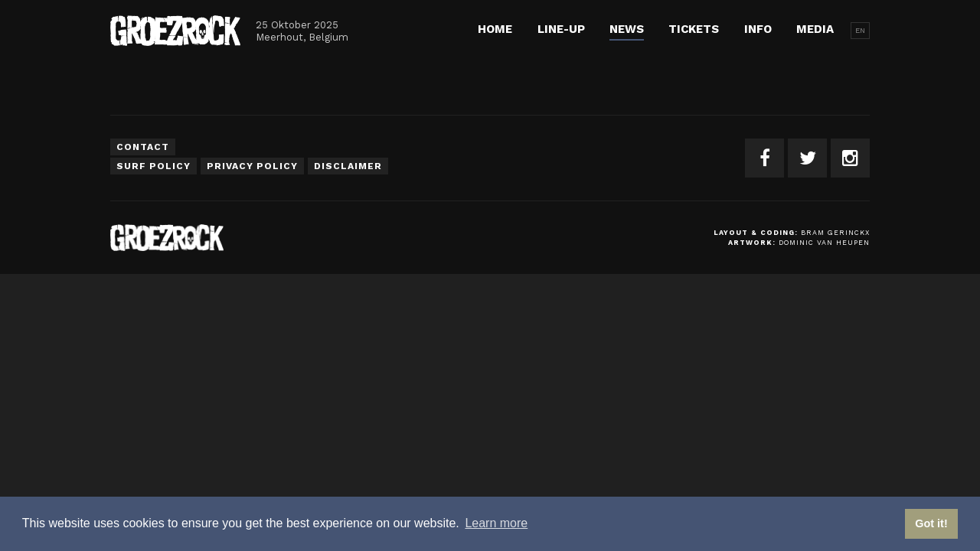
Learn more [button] (496, 523)
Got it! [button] (931, 523)
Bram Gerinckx (835, 233)
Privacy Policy (252, 166)
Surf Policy (154, 166)
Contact (143, 147)
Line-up (561, 29)
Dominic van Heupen (824, 243)
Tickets (694, 29)
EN (860, 30)
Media (815, 29)
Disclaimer (348, 166)
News (627, 29)
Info (758, 29)
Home (495, 29)
